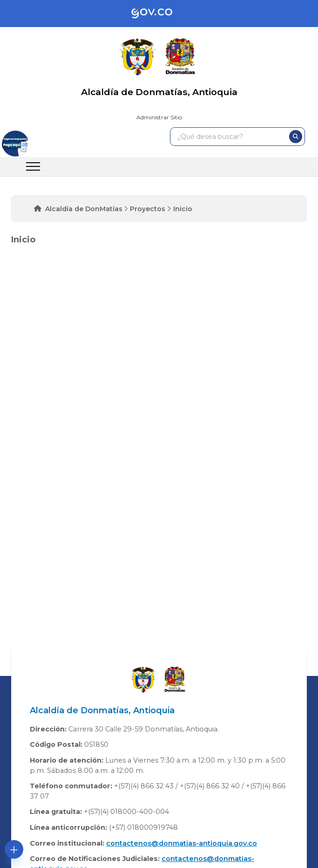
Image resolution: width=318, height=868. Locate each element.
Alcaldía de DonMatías (84, 209)
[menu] (33, 166)
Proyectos (148, 209)
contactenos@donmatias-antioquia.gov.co (182, 843)
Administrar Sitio (159, 117)
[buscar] (296, 137)
